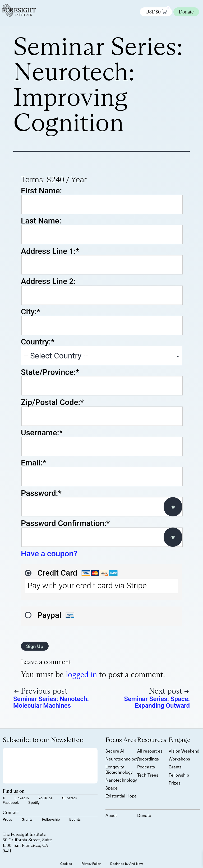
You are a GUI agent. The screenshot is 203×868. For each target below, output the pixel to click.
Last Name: (41, 221)
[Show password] (173, 507)
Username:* (42, 433)
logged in (81, 675)
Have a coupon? (49, 554)
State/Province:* (50, 372)
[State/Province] (102, 386)
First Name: (41, 191)
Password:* (41, 493)
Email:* (34, 463)
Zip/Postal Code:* (52, 402)
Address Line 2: (48, 281)
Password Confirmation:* (65, 523)
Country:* (38, 342)
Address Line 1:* (50, 251)
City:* (31, 312)
